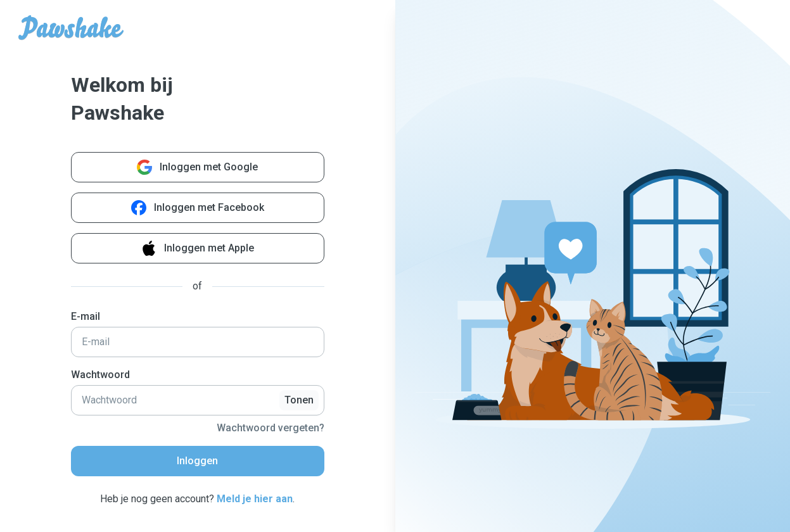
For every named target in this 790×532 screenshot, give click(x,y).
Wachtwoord (100, 375)
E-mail (86, 316)
